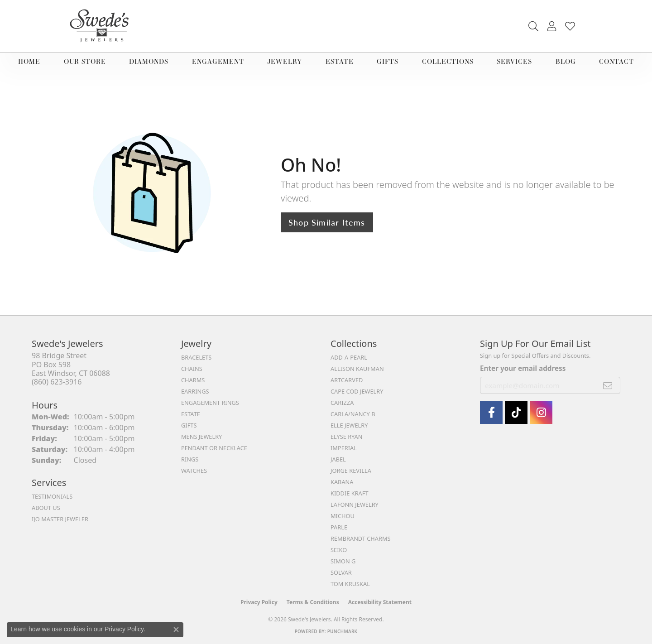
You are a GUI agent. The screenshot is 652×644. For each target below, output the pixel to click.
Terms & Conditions (313, 602)
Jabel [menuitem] (338, 459)
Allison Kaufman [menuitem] (357, 369)
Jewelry (285, 61)
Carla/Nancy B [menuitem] (353, 414)
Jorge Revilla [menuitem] (351, 471)
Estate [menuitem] (191, 414)
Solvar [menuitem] (341, 572)
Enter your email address (523, 368)
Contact (616, 61)
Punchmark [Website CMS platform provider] (343, 631)
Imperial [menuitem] (344, 448)
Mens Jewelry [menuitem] (201, 437)
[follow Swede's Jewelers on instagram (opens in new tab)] (541, 413)
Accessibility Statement (380, 602)
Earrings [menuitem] (195, 391)
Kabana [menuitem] (342, 482)
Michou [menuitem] (343, 516)
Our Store (85, 61)
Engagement (218, 61)
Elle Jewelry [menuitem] (349, 425)
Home (29, 61)
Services (514, 61)
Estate (340, 61)
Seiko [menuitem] (339, 550)
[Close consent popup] (176, 630)
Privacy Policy (259, 602)
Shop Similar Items (327, 222)
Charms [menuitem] (193, 380)
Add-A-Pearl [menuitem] (349, 357)
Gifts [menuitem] (189, 425)
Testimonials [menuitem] (52, 496)
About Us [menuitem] (46, 508)
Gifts (388, 61)
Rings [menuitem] (190, 459)
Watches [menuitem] (194, 471)
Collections (448, 61)
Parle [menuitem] (339, 527)
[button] (533, 26)
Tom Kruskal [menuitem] (350, 584)
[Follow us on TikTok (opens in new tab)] (516, 413)
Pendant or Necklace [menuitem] (214, 448)
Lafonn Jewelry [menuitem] (355, 505)
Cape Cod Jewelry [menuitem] (357, 391)
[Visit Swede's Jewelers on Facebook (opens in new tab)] (491, 413)
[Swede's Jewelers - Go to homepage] (102, 26)
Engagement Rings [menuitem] (210, 403)
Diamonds (149, 61)
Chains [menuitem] (192, 369)
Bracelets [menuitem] (196, 357)
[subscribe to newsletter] (608, 385)
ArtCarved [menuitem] (347, 380)
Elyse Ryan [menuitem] (347, 437)
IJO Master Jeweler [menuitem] (60, 519)
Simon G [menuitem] (343, 561)
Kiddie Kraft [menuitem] (350, 493)
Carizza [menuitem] (342, 403)
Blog (566, 61)
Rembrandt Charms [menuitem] (361, 538)
